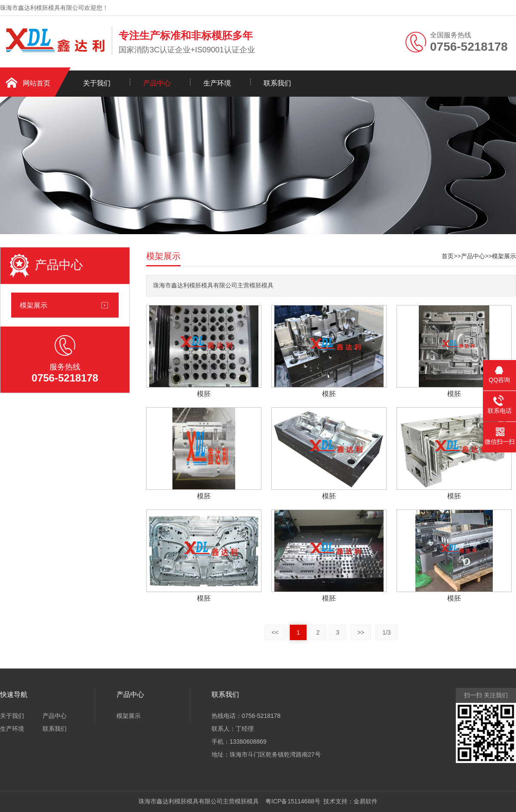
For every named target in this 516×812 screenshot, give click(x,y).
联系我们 (277, 83)
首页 (448, 256)
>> (361, 632)
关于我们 (97, 83)
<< (275, 632)
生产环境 (217, 83)
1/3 (386, 632)
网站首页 (37, 83)
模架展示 (34, 305)
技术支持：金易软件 (349, 801)
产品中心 (157, 83)
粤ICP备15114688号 (291, 801)
